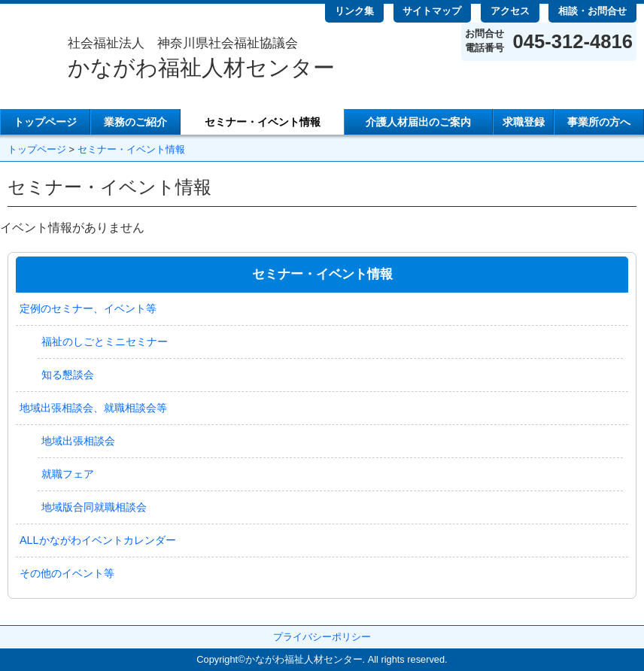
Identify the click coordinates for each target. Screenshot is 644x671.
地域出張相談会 (78, 441)
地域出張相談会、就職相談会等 (93, 408)
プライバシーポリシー (322, 637)
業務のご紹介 (135, 122)
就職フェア (68, 474)
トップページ (45, 122)
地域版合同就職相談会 (94, 507)
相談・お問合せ (592, 11)
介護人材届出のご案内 (418, 122)
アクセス (510, 11)
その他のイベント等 (67, 573)
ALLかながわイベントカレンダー (98, 540)
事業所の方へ (599, 122)
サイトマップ (432, 11)
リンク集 (354, 11)
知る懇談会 (68, 375)
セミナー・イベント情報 (263, 122)
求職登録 (524, 122)
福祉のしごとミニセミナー (105, 342)
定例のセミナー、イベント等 (88, 308)
